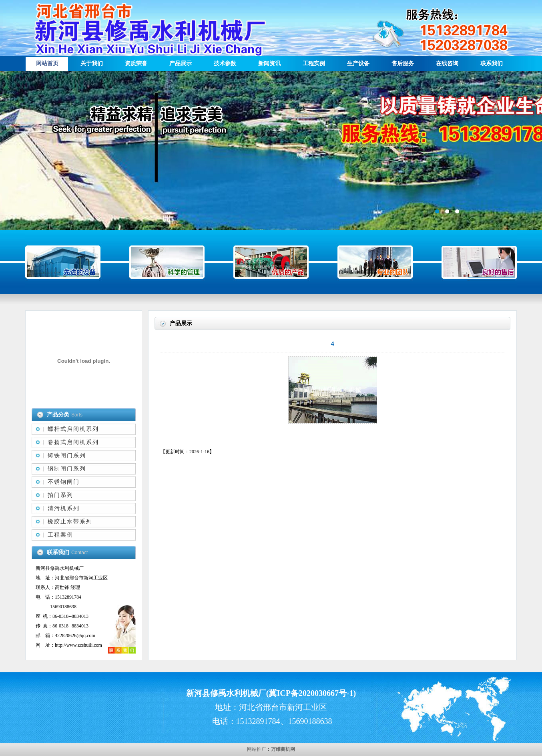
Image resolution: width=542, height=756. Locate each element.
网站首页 (47, 63)
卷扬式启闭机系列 (73, 442)
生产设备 (358, 63)
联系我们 (492, 63)
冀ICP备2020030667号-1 (311, 693)
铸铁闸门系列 (67, 455)
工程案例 (60, 535)
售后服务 (403, 63)
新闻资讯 (269, 63)
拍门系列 (60, 495)
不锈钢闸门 (64, 482)
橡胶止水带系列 (70, 522)
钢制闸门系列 (67, 469)
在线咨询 (447, 63)
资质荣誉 (136, 63)
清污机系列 (64, 508)
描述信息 (271, 151)
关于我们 (92, 63)
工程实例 (314, 63)
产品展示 (181, 63)
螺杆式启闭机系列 (73, 429)
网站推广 (257, 749)
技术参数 (225, 63)
